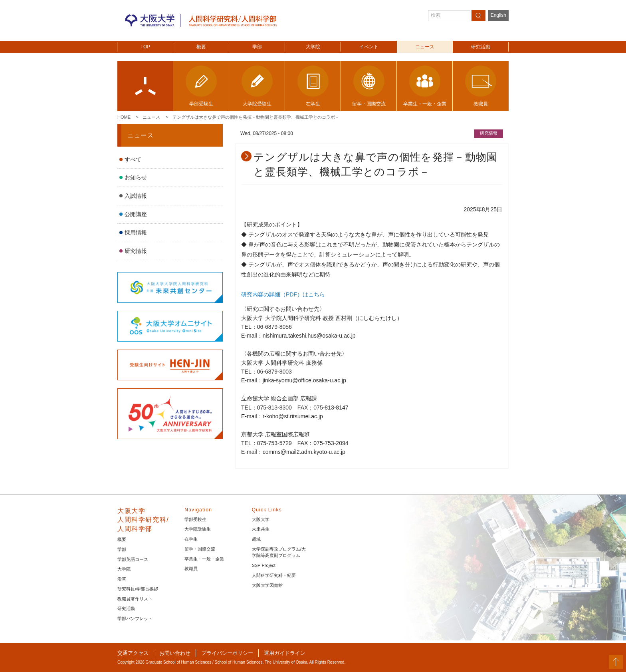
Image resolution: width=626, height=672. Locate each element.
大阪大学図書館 (267, 585)
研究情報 (136, 251)
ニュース (425, 47)
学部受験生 (195, 519)
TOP (145, 47)
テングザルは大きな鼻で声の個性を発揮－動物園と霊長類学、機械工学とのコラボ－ (256, 117)
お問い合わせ (175, 653)
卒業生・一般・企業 (204, 559)
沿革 (122, 579)
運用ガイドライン (285, 653)
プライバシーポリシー (227, 653)
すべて (133, 159)
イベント (369, 47)
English (498, 15)
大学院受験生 (198, 529)
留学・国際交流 (200, 549)
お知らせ (136, 177)
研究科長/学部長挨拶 (138, 589)
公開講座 (136, 214)
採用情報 (136, 233)
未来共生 (261, 529)
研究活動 (481, 47)
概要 (201, 47)
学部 (257, 47)
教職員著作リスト (135, 599)
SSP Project (264, 565)
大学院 (313, 47)
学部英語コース (133, 559)
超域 (256, 539)
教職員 (191, 569)
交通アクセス (133, 653)
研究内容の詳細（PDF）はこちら (283, 294)
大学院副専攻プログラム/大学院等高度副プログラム (279, 552)
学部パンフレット (135, 618)
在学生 (191, 539)
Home (124, 117)
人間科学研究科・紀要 (274, 575)
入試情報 (136, 196)
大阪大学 (261, 519)
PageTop (616, 662)
